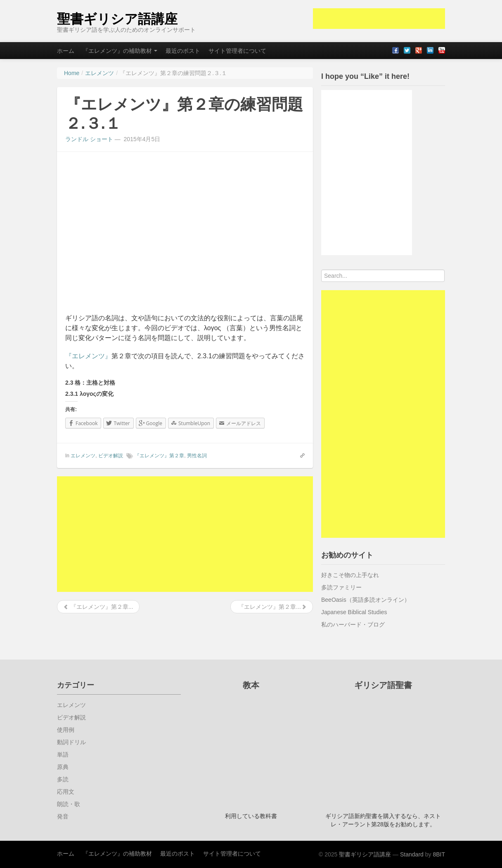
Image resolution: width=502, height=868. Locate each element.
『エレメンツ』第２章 (159, 456)
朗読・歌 (69, 804)
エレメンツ (83, 456)
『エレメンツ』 (88, 356)
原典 (63, 767)
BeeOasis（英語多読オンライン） (366, 600)
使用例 (66, 730)
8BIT (439, 854)
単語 (63, 754)
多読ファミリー (341, 587)
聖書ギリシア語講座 (117, 19)
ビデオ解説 (111, 456)
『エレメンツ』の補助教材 (120, 51)
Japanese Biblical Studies (354, 612)
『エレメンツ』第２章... (98, 607)
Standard (412, 854)
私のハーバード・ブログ (353, 624)
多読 (63, 779)
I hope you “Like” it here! (365, 76)
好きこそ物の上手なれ (350, 575)
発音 (63, 816)
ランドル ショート (89, 139)
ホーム (66, 51)
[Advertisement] (379, 19)
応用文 (66, 792)
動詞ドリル (71, 742)
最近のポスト (183, 51)
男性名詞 (197, 456)
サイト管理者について (237, 51)
